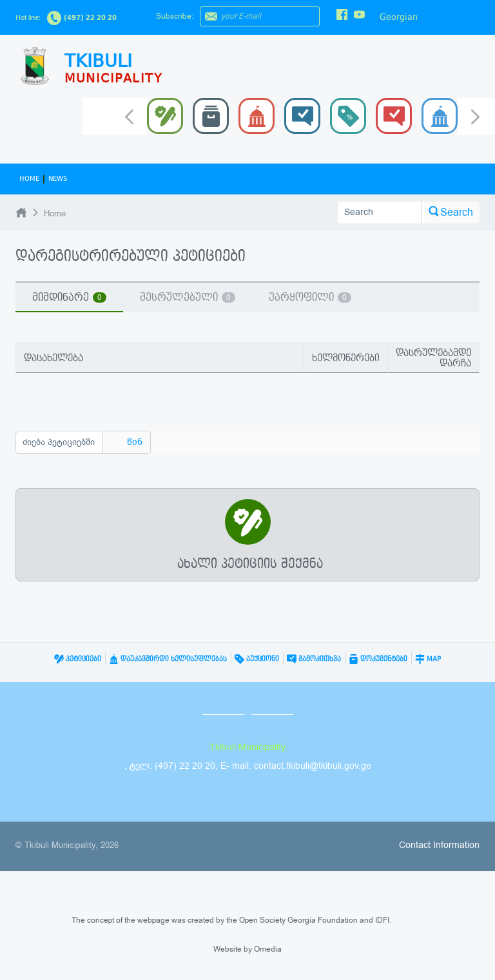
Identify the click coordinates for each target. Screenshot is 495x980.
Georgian (399, 17)
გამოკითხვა (314, 659)
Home (29, 179)
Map (428, 659)
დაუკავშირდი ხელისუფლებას (168, 659)
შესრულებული (188, 297)
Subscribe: (175, 16)
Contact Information (439, 845)
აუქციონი (257, 659)
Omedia (268, 949)
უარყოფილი (310, 297)
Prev (129, 116)
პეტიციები (78, 659)
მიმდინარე (69, 297)
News (58, 179)
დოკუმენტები (378, 659)
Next (475, 118)
